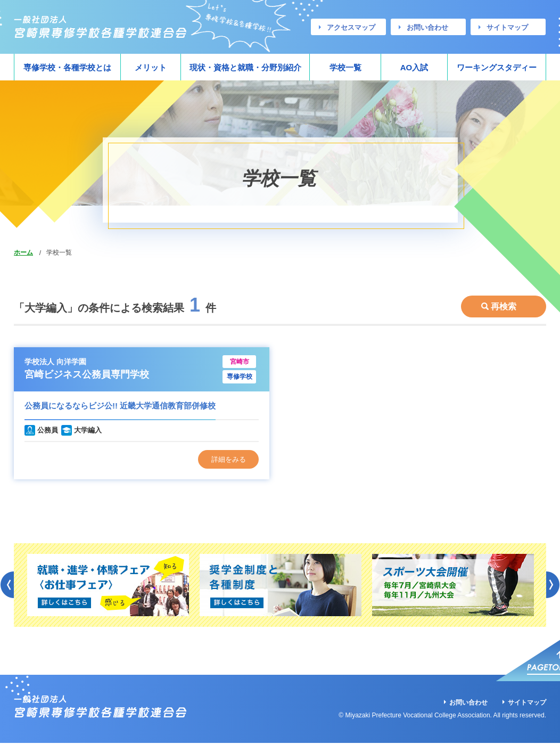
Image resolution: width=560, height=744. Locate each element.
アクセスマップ (351, 27)
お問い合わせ (427, 27)
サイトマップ (507, 27)
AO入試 (414, 67)
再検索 (504, 303)
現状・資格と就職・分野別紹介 (245, 67)
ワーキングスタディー (497, 67)
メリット (151, 67)
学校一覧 (345, 67)
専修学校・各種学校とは (67, 67)
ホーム (23, 252)
